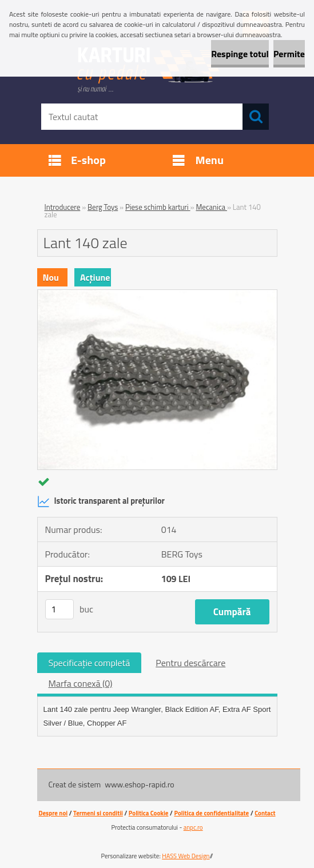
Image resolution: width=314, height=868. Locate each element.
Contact (265, 813)
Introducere (63, 207)
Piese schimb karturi (158, 207)
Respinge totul (240, 54)
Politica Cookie (149, 813)
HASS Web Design (186, 856)
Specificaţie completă (90, 663)
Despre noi (53, 813)
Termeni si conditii (98, 813)
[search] (256, 117)
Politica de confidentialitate (211, 813)
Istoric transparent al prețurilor (101, 501)
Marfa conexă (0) (81, 683)
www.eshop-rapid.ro (139, 784)
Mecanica (211, 207)
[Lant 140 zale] (157, 294)
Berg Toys (103, 207)
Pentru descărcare (190, 663)
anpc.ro (193, 827)
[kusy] (59, 609)
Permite (289, 54)
